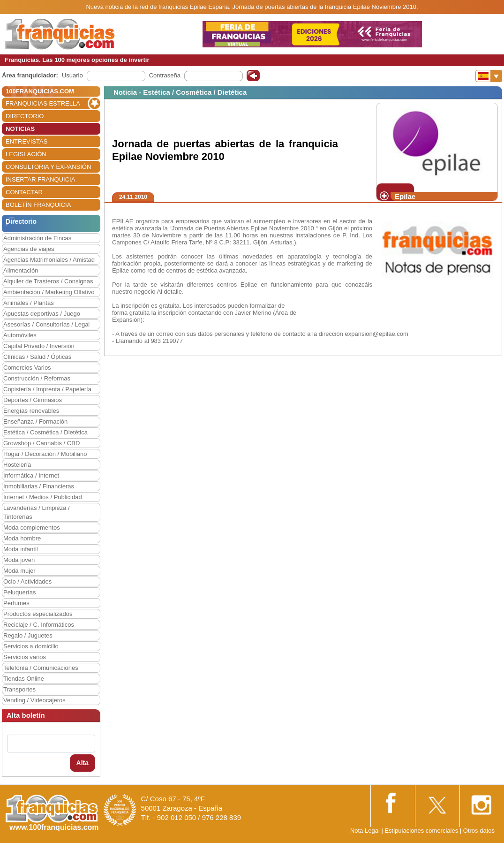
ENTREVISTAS (26, 141)
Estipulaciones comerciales (422, 831)
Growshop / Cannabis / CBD (41, 443)
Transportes (19, 689)
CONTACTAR (24, 192)
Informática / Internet (31, 475)
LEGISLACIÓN (26, 154)
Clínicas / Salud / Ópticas (37, 357)
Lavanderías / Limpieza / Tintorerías (37, 512)
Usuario (72, 75)
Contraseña (165, 75)
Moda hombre (22, 538)
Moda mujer (19, 571)
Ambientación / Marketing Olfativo (49, 292)
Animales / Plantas (29, 303)
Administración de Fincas (37, 238)
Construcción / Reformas (37, 378)
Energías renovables (31, 411)
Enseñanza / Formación (35, 421)
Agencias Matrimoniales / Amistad (49, 260)
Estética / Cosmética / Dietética (45, 432)
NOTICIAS (20, 129)
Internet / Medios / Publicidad (43, 497)
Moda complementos (32, 528)
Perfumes (16, 603)
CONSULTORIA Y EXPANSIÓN (48, 167)
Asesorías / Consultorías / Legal (46, 324)
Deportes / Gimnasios (33, 400)
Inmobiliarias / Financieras (39, 486)
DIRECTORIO (25, 116)
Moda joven (19, 560)
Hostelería (17, 465)
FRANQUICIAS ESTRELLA (43, 103)
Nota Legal (365, 831)
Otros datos (479, 831)
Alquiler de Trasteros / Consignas (48, 281)
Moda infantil (21, 549)
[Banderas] (489, 76)
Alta (83, 763)
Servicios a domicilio (31, 646)
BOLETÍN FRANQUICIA (38, 205)
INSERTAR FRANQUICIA (40, 179)
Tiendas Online (24, 679)
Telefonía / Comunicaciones (41, 668)
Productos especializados (38, 614)
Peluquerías (19, 592)
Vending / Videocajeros (34, 700)
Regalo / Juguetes (28, 635)
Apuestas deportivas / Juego (42, 314)
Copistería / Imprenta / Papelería (47, 389)
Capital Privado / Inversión (39, 346)
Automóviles (20, 335)
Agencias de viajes (29, 249)
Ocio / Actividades (27, 581)
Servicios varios (25, 657)
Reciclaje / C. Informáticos (39, 625)
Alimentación (21, 270)
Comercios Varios (27, 368)
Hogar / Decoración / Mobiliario (45, 454)
